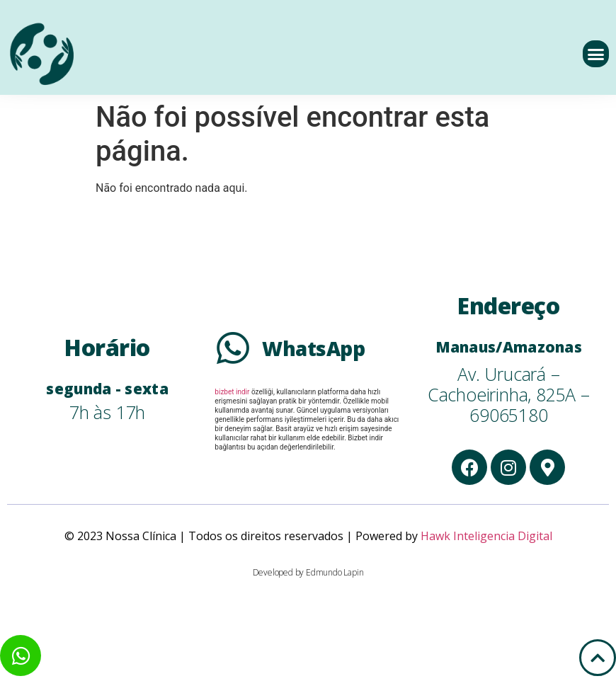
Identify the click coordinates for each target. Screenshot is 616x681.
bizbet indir (232, 392)
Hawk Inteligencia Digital (486, 536)
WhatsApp (313, 348)
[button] (596, 54)
